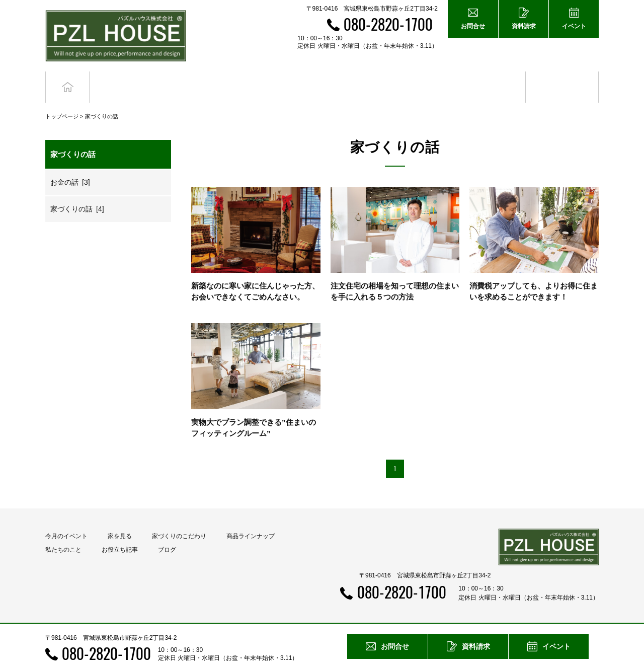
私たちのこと (63, 532)
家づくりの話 (102, 98)
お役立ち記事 (490, 78)
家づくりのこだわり (179, 518)
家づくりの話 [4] (77, 190)
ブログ (562, 78)
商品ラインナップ (251, 518)
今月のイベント (66, 518)
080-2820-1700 (388, 24)
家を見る (120, 518)
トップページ (62, 98)
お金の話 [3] (70, 164)
